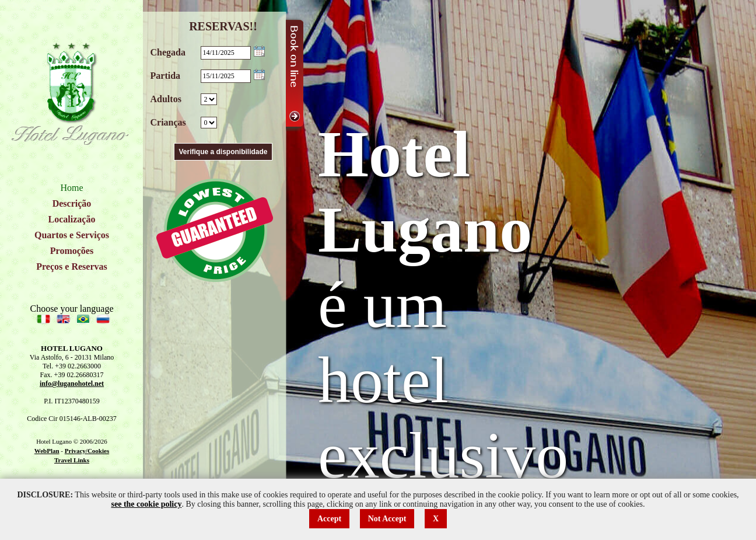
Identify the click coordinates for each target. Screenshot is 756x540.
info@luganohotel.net (72, 384)
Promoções (72, 251)
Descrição (72, 203)
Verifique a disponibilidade (223, 152)
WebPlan (47, 451)
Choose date (259, 51)
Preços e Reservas (71, 266)
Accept (329, 519)
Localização (72, 219)
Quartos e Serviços (72, 235)
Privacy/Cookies (87, 451)
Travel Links (72, 460)
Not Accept (387, 519)
